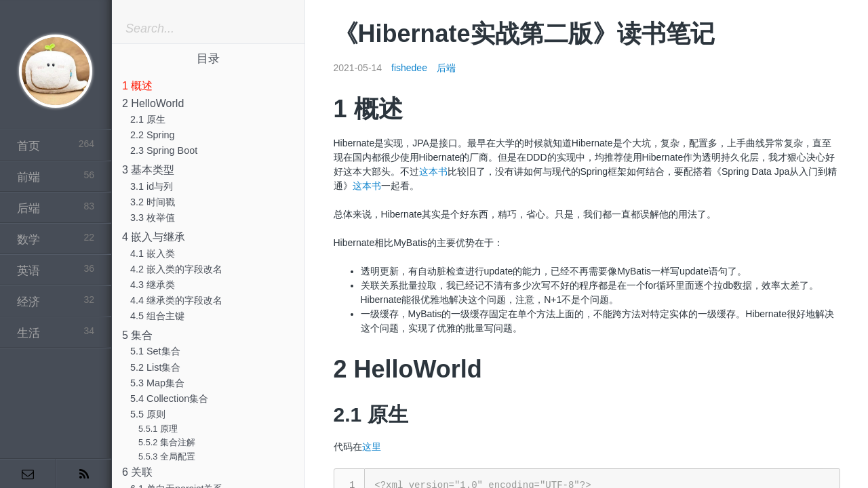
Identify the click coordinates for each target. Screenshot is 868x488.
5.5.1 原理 (158, 429)
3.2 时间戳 (153, 202)
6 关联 (137, 472)
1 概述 (137, 86)
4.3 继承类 (153, 285)
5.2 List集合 (155, 367)
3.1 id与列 (152, 186)
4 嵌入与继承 (154, 237)
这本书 (433, 171)
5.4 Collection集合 (169, 399)
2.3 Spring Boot (164, 150)
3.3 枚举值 (153, 218)
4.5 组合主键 (157, 316)
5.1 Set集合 (155, 351)
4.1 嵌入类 (153, 253)
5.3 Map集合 (157, 383)
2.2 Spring (153, 135)
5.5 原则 (148, 414)
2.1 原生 (148, 119)
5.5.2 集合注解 (167, 442)
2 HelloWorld (153, 103)
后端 (446, 68)
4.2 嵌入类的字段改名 (176, 269)
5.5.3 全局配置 (167, 456)
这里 (372, 447)
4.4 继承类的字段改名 (176, 300)
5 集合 (137, 335)
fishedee (409, 68)
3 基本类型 (148, 170)
